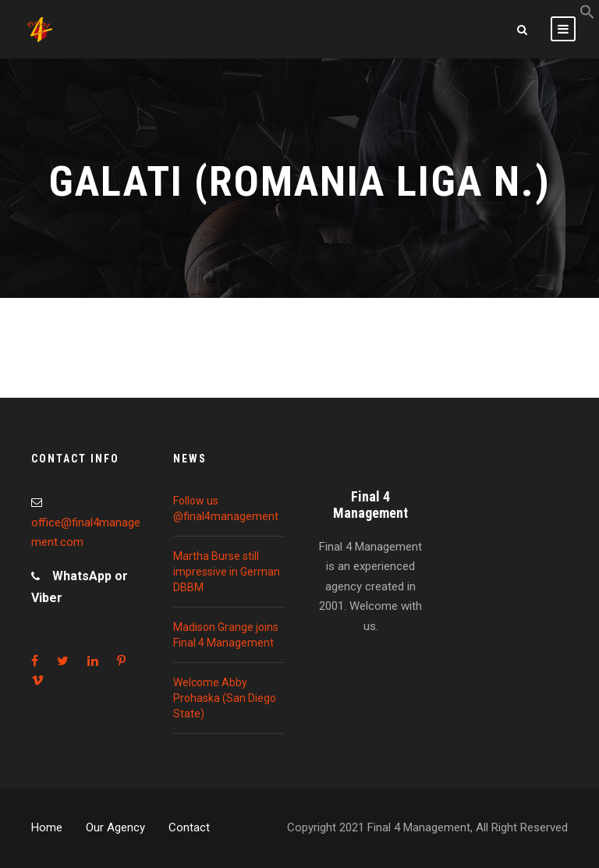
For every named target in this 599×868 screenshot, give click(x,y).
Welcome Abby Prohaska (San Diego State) (225, 698)
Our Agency (115, 827)
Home (47, 827)
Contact (189, 827)
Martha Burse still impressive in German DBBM (227, 572)
